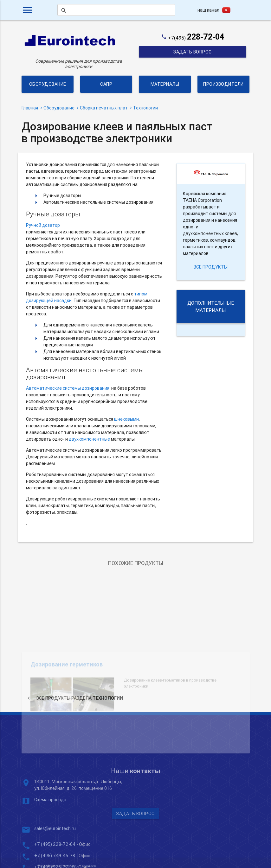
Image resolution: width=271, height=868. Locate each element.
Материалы (165, 84)
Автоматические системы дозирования (68, 388)
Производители (224, 84)
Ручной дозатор (43, 225)
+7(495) (196, 38)
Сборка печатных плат (104, 108)
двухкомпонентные (89, 439)
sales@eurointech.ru (55, 858)
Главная (30, 108)
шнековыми (126, 419)
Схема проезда (50, 829)
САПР (106, 84)
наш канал (208, 10)
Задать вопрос (193, 52)
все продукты (211, 267)
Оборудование (47, 84)
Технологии (145, 108)
